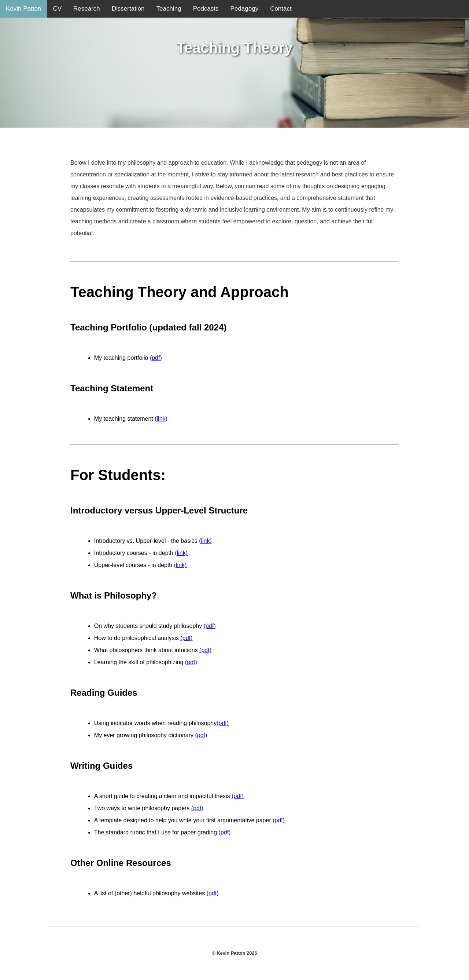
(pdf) (156, 358)
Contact (281, 9)
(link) (161, 419)
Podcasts (206, 9)
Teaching (169, 9)
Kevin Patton (23, 9)
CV (57, 9)
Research (87, 9)
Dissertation (128, 9)
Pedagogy (245, 9)
